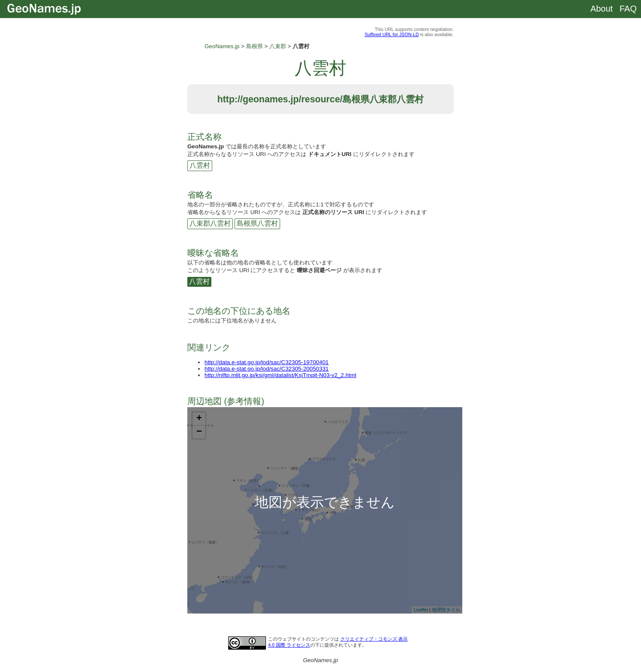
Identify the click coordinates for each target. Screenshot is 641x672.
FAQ (628, 9)
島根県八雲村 (257, 223)
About (601, 9)
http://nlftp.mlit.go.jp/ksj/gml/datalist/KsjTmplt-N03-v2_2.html (280, 375)
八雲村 (200, 165)
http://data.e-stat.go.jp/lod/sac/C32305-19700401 (267, 362)
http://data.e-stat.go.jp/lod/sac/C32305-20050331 (267, 369)
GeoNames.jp (222, 46)
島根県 (255, 46)
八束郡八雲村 (210, 223)
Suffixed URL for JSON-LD (392, 34)
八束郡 (278, 46)
